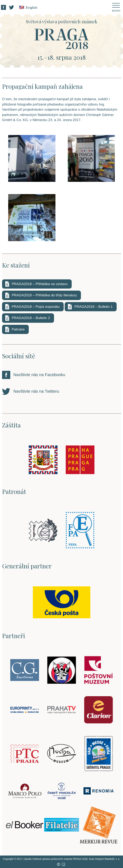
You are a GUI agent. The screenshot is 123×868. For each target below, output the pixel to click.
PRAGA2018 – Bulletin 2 (31, 318)
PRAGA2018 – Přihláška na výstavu (40, 284)
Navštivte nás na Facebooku (39, 375)
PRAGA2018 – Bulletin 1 (93, 307)
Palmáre (18, 329)
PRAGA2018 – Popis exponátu (36, 307)
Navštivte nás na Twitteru (36, 391)
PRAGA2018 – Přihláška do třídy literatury (44, 295)
